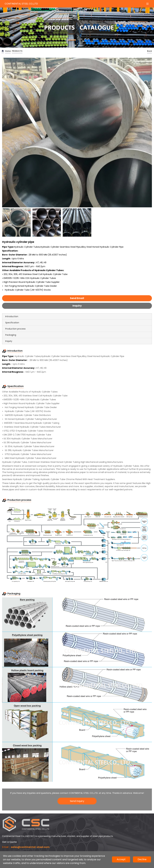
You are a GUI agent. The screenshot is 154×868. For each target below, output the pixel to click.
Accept (121, 859)
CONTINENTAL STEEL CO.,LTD (21, 4)
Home (8, 51)
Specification (12, 323)
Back (149, 51)
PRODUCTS (17, 51)
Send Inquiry (77, 801)
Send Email (77, 298)
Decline (142, 859)
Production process (15, 329)
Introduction (12, 316)
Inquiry (77, 306)
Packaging (11, 335)
